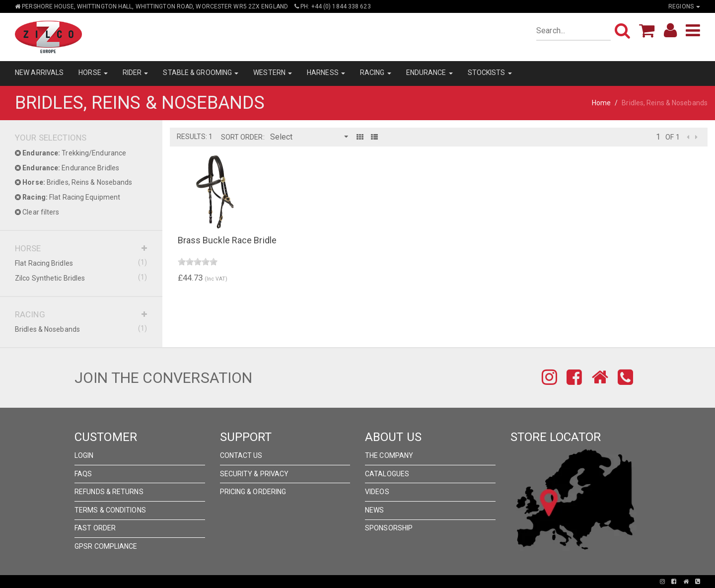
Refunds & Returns (109, 492)
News (374, 510)
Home (601, 103)
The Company (389, 455)
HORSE (93, 73)
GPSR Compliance (106, 546)
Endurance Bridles (67, 168)
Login (84, 455)
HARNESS (326, 73)
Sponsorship (389, 528)
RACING (376, 73)
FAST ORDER (95, 528)
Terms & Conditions (110, 510)
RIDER (136, 73)
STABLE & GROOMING (201, 73)
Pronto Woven (323, 582)
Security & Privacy (254, 474)
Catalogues (387, 474)
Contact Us (241, 455)
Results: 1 (195, 137)
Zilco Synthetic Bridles (81, 278)
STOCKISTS (490, 73)
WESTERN (273, 73)
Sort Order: (243, 137)
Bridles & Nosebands (81, 329)
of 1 (672, 137)
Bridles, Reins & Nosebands (74, 182)
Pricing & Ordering (253, 492)
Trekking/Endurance (71, 153)
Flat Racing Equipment (68, 197)
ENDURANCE (429, 73)
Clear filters (37, 212)
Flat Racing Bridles (81, 263)
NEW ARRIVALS (39, 73)
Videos (377, 492)
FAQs (83, 474)
